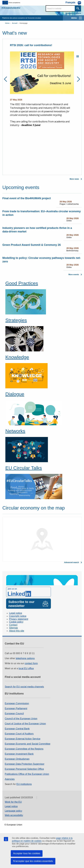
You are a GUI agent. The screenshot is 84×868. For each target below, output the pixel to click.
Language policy (14, 811)
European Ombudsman (17, 759)
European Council (14, 714)
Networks (15, 431)
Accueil (15, 23)
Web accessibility (14, 815)
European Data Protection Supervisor (25, 764)
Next (77, 79)
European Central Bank (17, 729)
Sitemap (14, 628)
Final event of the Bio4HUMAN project (27, 198)
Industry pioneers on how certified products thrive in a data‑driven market (37, 230)
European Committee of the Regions (24, 749)
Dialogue (15, 394)
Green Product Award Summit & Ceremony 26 (32, 245)
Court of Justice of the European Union (25, 724)
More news (74, 179)
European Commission (17, 703)
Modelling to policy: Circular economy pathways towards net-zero (42, 260)
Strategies (16, 320)
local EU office (26, 668)
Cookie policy (16, 622)
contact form (31, 663)
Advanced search (74, 13)
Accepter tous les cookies (27, 853)
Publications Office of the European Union (27, 774)
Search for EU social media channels (24, 687)
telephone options (25, 658)
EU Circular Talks (24, 468)
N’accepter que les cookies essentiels (33, 861)
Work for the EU (13, 802)
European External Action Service (23, 739)
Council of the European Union (21, 719)
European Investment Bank (19, 754)
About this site (17, 631)
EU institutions (24, 784)
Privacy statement (19, 619)
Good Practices (22, 283)
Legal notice (16, 613)
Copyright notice (18, 616)
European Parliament (16, 708)
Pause (78, 56)
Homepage (24, 23)
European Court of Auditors (19, 734)
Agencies (10, 779)
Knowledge (17, 357)
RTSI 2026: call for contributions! (31, 45)
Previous (7, 79)
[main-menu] (80, 18)
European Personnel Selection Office (24, 769)
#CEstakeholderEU (11, 8)
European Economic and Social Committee (28, 744)
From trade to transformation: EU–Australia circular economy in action (42, 213)
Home (7, 23)
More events (74, 275)
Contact (13, 625)
